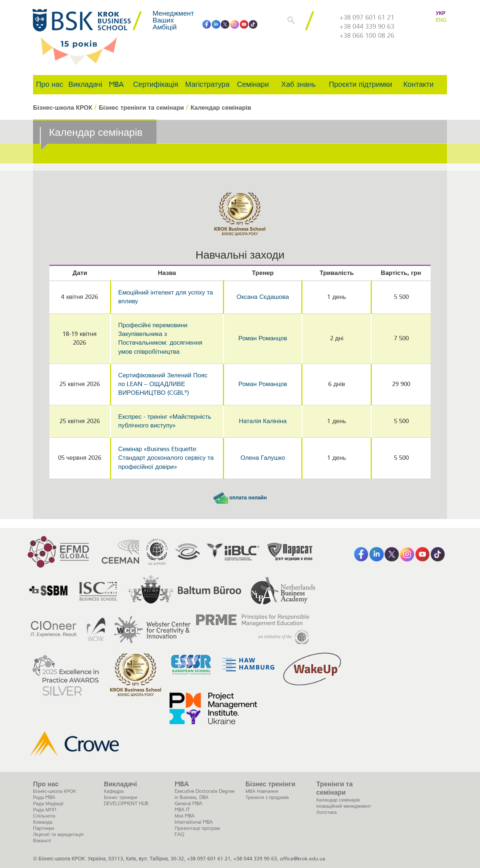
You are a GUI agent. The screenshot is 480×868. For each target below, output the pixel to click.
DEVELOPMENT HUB (126, 804)
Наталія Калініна (263, 421)
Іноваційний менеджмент (344, 806)
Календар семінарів (338, 800)
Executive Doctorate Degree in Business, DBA (205, 794)
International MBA (194, 822)
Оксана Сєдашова (263, 297)
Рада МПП (45, 810)
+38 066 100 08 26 (367, 36)
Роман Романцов (263, 338)
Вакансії (42, 841)
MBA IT (182, 810)
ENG (441, 20)
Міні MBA (185, 816)
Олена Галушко (263, 458)
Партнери (44, 828)
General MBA (188, 804)
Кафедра (114, 791)
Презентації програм (197, 828)
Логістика (326, 812)
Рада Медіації (48, 804)
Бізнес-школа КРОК (54, 791)
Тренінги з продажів (267, 797)
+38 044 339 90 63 (367, 27)
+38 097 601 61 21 (367, 17)
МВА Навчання (262, 791)
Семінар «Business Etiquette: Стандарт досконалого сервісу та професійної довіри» (166, 458)
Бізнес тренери (121, 797)
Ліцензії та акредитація (58, 834)
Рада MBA (44, 797)
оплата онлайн (240, 498)
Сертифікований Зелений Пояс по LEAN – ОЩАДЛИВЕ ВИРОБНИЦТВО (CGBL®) (163, 384)
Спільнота (44, 816)
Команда (43, 822)
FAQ (180, 834)
